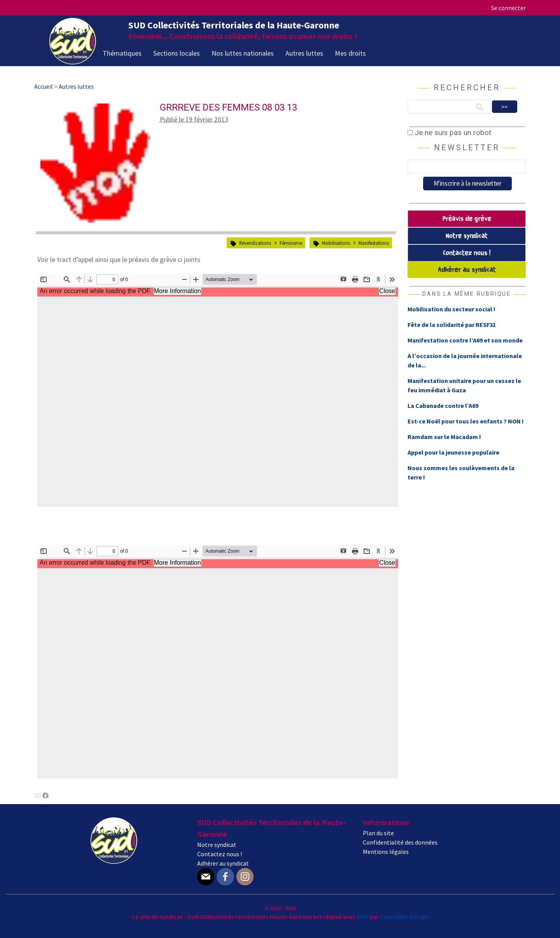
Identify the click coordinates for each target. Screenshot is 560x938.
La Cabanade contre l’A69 (443, 406)
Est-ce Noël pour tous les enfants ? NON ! (466, 421)
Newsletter (467, 148)
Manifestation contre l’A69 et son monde (465, 340)
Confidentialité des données (400, 842)
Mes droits (350, 53)
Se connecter (508, 8)
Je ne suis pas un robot (449, 133)
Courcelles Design (404, 917)
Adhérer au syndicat (467, 270)
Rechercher (467, 88)
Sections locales (177, 53)
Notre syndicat (467, 236)
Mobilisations (336, 243)
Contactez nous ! (467, 253)
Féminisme (291, 243)
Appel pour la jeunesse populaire (453, 452)
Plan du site (378, 833)
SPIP (363, 917)
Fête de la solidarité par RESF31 (452, 325)
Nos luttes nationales (243, 53)
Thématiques (122, 53)
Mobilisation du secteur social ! (451, 309)
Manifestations (374, 243)
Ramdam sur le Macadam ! (444, 437)
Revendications (255, 243)
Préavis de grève (467, 219)
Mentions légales (386, 852)
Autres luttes (304, 53)
